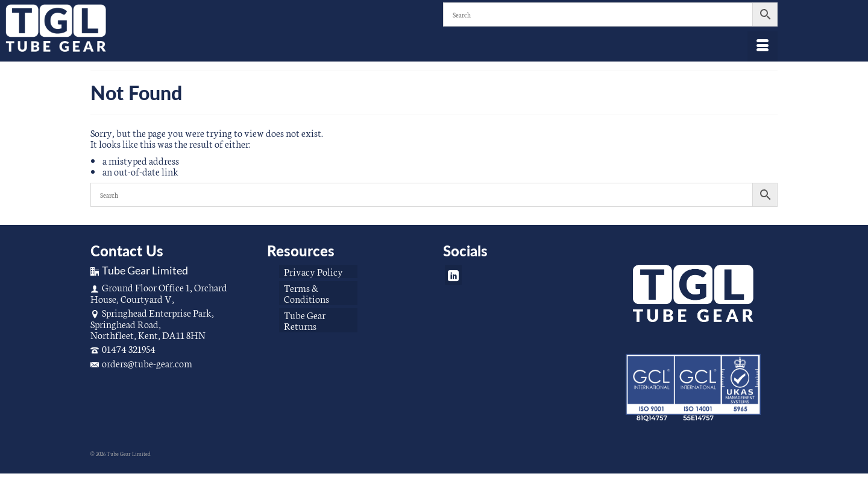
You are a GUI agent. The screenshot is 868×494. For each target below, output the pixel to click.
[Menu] (763, 46)
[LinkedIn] (453, 275)
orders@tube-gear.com (141, 363)
